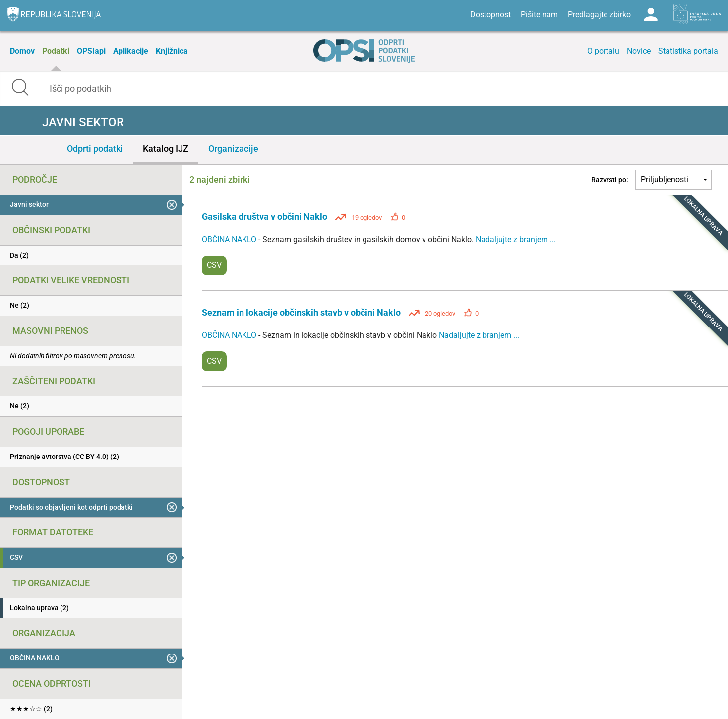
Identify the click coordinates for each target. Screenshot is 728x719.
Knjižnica (172, 51)
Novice (639, 51)
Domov (22, 51)
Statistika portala (688, 51)
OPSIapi (91, 51)
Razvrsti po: (610, 180)
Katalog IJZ (166, 149)
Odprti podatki (95, 149)
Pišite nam (539, 15)
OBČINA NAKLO (230, 239)
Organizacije (233, 149)
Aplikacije (131, 51)
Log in (651, 15)
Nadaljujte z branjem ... (516, 239)
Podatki (56, 51)
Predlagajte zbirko (599, 15)
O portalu (603, 51)
